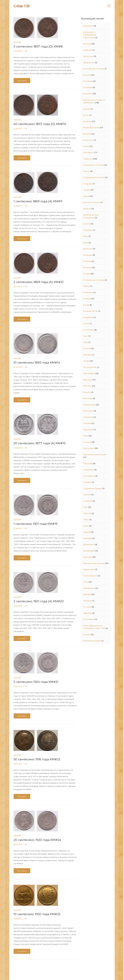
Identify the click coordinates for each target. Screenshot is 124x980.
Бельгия (87, 75)
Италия (87, 274)
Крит (86, 336)
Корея (86, 323)
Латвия (87, 348)
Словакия (88, 501)
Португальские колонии (95, 454)
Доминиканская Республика (91, 216)
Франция (88, 557)
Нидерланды (89, 405)
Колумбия (88, 317)
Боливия (87, 87)
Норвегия (88, 417)
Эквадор (87, 601)
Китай (86, 305)
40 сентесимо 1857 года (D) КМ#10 (40, 124)
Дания (86, 196)
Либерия (87, 355)
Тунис (86, 526)
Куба (86, 342)
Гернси (87, 171)
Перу (86, 436)
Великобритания (91, 127)
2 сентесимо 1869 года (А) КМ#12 (39, 282)
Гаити (86, 146)
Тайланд (87, 513)
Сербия (87, 495)
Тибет (86, 519)
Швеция (87, 594)
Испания (87, 261)
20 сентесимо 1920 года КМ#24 (37, 840)
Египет (86, 224)
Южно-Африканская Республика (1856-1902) (94, 627)
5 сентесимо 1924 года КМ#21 (36, 682)
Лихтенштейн (90, 367)
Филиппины (89, 544)
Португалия (89, 448)
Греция (87, 190)
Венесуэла (88, 140)
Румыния (88, 463)
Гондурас (88, 184)
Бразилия (88, 94)
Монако (87, 392)
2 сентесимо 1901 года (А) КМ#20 (39, 601)
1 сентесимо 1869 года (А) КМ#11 (38, 201)
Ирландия (88, 249)
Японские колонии (92, 641)
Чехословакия (90, 576)
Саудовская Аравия (93, 488)
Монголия (88, 398)
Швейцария (89, 588)
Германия (88, 159)
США (85, 507)
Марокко (88, 380)
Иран (86, 243)
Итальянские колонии (94, 280)
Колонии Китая (90, 311)
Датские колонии (92, 202)
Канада (87, 299)
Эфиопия (88, 613)
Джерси (87, 209)
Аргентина (88, 56)
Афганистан (89, 62)
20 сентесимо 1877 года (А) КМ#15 (40, 443)
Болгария (88, 81)
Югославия (89, 619)
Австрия (87, 44)
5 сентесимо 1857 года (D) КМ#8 (38, 46)
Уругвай (17, 42)
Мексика (87, 386)
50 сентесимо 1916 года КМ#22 (37, 759)
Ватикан (87, 121)
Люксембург (89, 373)
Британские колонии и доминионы (94, 101)
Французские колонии (94, 563)
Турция (87, 532)
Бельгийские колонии (94, 69)
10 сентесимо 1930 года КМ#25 (37, 914)
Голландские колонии (94, 177)
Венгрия (87, 134)
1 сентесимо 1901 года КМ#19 (35, 524)
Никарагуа (88, 411)
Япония (87, 635)
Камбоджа (88, 292)
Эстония (87, 607)
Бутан (86, 115)
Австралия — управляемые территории (90, 35)
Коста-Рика (89, 330)
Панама (87, 423)
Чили (86, 582)
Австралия (88, 26)
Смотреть (22, 81)
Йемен (86, 286)
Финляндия (89, 551)
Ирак (86, 236)
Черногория (89, 569)
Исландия (88, 255)
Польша (87, 442)
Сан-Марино (89, 476)
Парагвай (88, 430)
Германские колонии (93, 165)
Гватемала (88, 152)
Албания (87, 50)
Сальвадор (89, 470)
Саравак (87, 482)
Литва (86, 361)
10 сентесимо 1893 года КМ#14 (37, 363)
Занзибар (88, 230)
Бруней (87, 109)
